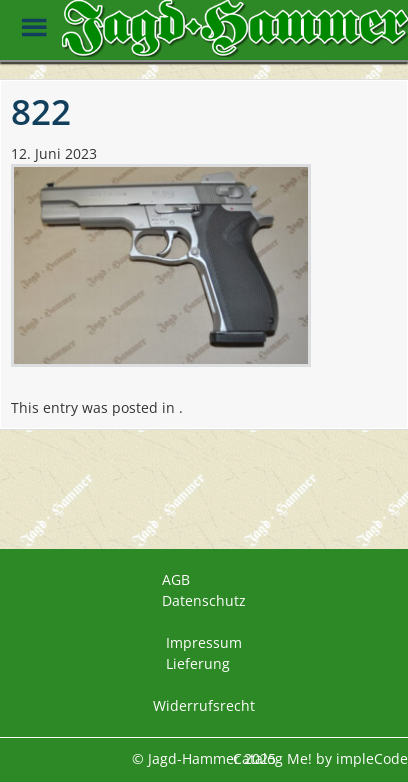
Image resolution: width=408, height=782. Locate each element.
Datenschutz (204, 600)
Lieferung (198, 663)
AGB (176, 579)
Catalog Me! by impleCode (320, 758)
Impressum (204, 642)
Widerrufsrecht (204, 705)
